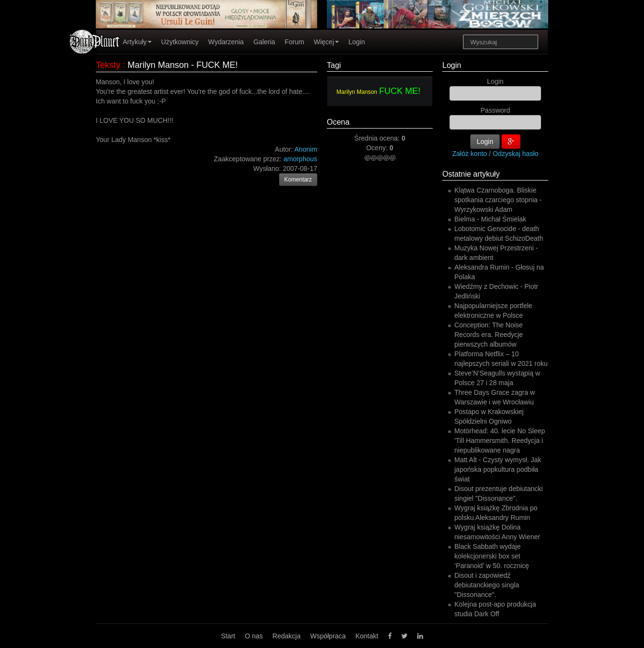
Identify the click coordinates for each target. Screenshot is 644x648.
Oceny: (378, 148)
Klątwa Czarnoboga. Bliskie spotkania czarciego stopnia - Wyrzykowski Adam (498, 200)
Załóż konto (470, 154)
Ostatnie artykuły (471, 174)
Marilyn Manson (357, 92)
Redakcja (286, 636)
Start (228, 636)
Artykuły (137, 42)
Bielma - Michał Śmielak (490, 219)
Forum (295, 42)
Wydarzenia (226, 42)
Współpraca (328, 636)
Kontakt (367, 636)
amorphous (300, 159)
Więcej (326, 42)
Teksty (108, 65)
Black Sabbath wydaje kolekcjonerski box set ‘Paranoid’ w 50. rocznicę (492, 556)
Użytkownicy (180, 42)
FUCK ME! (400, 91)
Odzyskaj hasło (516, 154)
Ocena (338, 122)
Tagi (334, 65)
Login (357, 42)
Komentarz (298, 180)
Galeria (264, 42)
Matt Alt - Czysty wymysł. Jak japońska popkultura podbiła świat (498, 469)
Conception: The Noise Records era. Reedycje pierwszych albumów (489, 335)
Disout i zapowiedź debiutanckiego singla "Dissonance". (487, 585)
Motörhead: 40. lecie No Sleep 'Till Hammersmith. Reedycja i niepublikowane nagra (500, 441)
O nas (254, 636)
